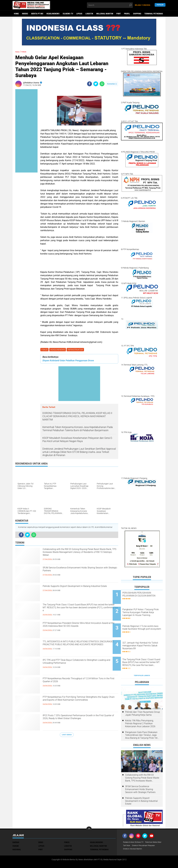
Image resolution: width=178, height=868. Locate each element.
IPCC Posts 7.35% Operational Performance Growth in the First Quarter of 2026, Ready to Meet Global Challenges (78, 722)
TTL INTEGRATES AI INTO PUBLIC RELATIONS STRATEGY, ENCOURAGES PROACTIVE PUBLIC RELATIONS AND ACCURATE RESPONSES (80, 648)
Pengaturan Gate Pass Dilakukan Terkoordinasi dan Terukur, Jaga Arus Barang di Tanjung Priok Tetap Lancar (143, 722)
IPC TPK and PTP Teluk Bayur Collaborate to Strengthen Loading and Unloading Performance (80, 664)
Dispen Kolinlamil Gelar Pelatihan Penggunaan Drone (68, 361)
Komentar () (112, 84)
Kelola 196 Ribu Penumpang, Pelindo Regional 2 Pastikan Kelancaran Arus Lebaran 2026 (140, 710)
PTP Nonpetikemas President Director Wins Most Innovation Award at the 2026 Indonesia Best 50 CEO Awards (78, 629)
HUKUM (16, 833)
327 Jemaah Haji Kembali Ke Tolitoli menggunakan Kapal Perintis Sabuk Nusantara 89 (145, 638)
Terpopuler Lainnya (142, 662)
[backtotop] (89, 816)
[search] (110, 5)
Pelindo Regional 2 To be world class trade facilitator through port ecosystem (144, 624)
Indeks (25, 14)
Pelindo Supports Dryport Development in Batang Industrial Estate (75, 590)
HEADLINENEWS (53, 14)
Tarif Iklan (148, 833)
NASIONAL (17, 836)
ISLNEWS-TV (68, 14)
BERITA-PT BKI (37, 14)
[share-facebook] (89, 84)
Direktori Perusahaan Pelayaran (137, 836)
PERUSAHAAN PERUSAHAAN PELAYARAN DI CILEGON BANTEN (145, 596)
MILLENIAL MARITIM (105, 14)
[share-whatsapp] (102, 84)
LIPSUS (79, 14)
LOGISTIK (89, 14)
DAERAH (16, 829)
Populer (160, 5)
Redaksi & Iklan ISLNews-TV (135, 829)
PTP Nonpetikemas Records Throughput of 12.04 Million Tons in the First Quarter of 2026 (78, 682)
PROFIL (127, 14)
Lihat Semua (67, 735)
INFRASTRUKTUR (77, 350)
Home (16, 14)
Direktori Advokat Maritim (134, 840)
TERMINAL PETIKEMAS (154, 14)
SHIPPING (137, 14)
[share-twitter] (96, 84)
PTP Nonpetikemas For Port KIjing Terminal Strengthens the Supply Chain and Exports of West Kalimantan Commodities (77, 703)
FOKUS (45, 350)
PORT (119, 14)
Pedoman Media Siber (132, 833)
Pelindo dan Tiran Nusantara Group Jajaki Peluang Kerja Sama (143, 700)
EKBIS (41, 829)
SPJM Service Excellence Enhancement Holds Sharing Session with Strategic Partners (78, 571)
